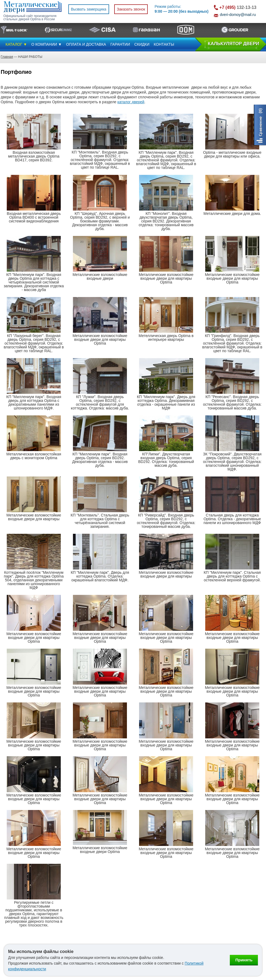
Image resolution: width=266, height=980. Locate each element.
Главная (7, 57)
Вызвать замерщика (89, 9)
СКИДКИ (142, 44)
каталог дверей (131, 102)
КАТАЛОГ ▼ (16, 44)
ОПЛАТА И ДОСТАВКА (86, 44)
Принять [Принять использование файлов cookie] (244, 960)
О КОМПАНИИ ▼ (47, 44)
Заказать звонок (131, 9)
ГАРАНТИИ (120, 44)
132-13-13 (238, 7)
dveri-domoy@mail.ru (238, 15)
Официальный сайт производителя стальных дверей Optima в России (30, 18)
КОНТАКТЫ (164, 44)
